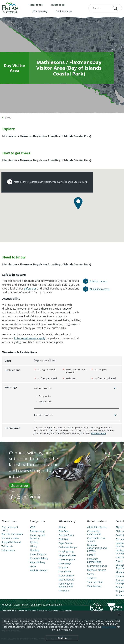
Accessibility (21, 605)
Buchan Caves (66, 535)
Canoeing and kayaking (38, 537)
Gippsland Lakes (67, 555)
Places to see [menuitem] (36, 5)
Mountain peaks (10, 538)
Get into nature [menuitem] (64, 11)
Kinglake (63, 568)
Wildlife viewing (39, 570)
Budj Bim (64, 539)
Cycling (34, 542)
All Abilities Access (97, 527)
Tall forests (7, 546)
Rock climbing (38, 562)
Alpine (62, 527)
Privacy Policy (109, 627)
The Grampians (67, 559)
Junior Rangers (38, 554)
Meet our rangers (97, 570)
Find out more (98, 433)
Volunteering (94, 586)
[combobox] (105, 8)
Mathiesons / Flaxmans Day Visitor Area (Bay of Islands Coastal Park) (51, 182)
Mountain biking (39, 558)
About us (6, 605)
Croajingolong (66, 551)
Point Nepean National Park (66, 585)
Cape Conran (66, 543)
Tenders (92, 578)
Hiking (33, 546)
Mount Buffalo (66, 580)
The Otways (65, 563)
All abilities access (100, 289)
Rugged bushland (11, 542)
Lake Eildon (65, 572)
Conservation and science (97, 540)
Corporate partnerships (94, 560)
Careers (91, 555)
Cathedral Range (68, 547)
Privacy (12, 491)
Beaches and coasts (12, 534)
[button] (115, 8)
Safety (90, 574)
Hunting (34, 550)
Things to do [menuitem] (58, 5)
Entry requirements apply (30, 338)
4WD (33, 527)
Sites (8, 118)
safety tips (30, 289)
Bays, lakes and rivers (10, 529)
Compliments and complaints (47, 605)
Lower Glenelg (66, 576)
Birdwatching (37, 531)
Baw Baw (63, 531)
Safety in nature (98, 281)
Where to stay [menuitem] (40, 11)
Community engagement (94, 533)
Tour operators (95, 582)
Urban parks (8, 550)
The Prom (64, 591)
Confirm (62, 638)
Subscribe (20, 485)
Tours (33, 566)
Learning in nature (97, 566)
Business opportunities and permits (97, 548)
